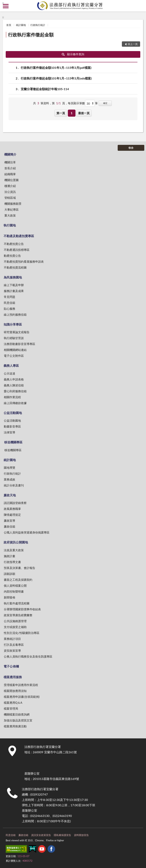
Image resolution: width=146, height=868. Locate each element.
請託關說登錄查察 (15, 503)
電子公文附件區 (14, 356)
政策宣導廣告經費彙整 (18, 615)
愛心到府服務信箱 (15, 391)
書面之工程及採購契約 (18, 580)
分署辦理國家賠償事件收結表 (22, 609)
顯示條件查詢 (73, 54)
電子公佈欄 (11, 666)
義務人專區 (11, 365)
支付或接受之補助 (15, 627)
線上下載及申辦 (14, 285)
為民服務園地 (13, 277)
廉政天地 (10, 495)
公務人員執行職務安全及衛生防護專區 (28, 656)
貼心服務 (10, 309)
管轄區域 (10, 198)
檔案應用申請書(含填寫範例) (22, 697)
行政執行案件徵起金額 (31, 35)
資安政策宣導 (12, 651)
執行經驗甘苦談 (14, 338)
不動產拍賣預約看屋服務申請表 (24, 262)
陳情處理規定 (12, 515)
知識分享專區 (13, 324)
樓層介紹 (10, 186)
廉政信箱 (10, 526)
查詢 (140, 6)
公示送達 (10, 373)
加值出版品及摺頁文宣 (18, 720)
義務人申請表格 (14, 379)
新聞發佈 (10, 597)
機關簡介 (10, 154)
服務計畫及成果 (14, 291)
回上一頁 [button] (133, 44)
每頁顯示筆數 (76, 103)
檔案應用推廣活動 (15, 726)
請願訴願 (10, 574)
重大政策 (10, 215)
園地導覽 (10, 468)
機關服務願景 (13, 204)
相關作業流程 (12, 397)
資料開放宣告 (81, 835)
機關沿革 (10, 162)
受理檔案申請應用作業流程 (21, 685)
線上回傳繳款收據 (15, 403)
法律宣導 (10, 432)
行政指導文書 (12, 562)
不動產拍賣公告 (14, 244)
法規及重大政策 (14, 550)
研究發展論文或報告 (17, 332)
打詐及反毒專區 (14, 645)
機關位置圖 (12, 180)
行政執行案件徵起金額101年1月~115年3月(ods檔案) (56, 78)
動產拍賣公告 (12, 256)
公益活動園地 (13, 413)
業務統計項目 (12, 639)
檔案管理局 (11, 708)
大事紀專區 (12, 209)
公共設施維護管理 (15, 621)
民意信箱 (10, 303)
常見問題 (10, 297)
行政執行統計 (38, 25)
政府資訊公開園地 (16, 542)
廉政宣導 (10, 521)
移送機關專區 (13, 442)
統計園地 (21, 25)
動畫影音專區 (12, 426)
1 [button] (72, 113)
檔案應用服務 (13, 677)
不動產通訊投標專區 (17, 250)
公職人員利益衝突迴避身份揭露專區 (27, 532)
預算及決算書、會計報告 (19, 568)
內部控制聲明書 (14, 591)
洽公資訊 (10, 192)
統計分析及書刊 (14, 485)
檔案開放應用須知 (15, 691)
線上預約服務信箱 (15, 314)
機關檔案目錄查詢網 (17, 714)
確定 (105, 103)
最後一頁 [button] (84, 113)
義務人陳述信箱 (14, 385)
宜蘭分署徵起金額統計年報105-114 (45, 89)
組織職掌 (10, 174)
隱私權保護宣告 (62, 835)
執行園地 (10, 225)
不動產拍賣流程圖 (15, 267)
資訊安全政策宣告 (41, 835)
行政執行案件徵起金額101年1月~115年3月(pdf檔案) (56, 68)
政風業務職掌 (12, 509)
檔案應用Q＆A (13, 703)
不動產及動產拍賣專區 (19, 236)
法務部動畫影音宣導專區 (19, 344)
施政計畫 (10, 556)
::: (3, 3)
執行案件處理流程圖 (17, 603)
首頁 (9, 25)
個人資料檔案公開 (15, 586)
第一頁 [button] (61, 113)
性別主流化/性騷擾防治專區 (22, 633)
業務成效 (10, 479)
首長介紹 (10, 168)
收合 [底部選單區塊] (131, 148)
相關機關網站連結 (15, 350)
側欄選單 (6, 6)
